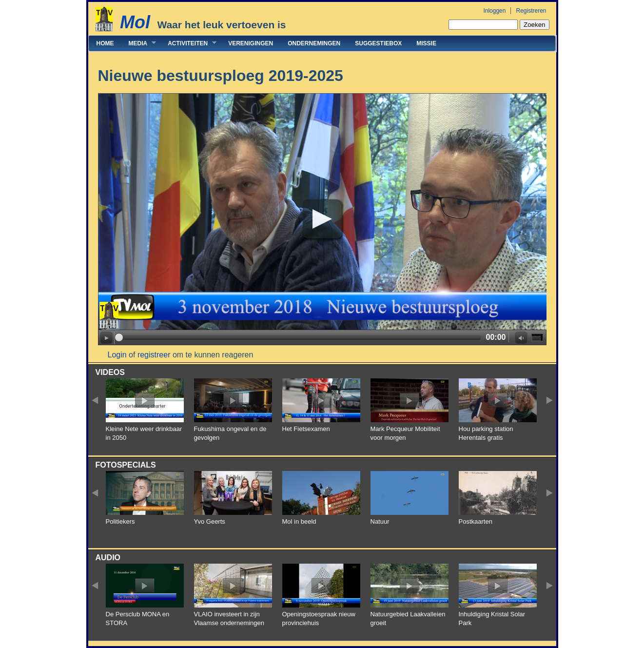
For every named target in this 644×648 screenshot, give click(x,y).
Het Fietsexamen (306, 429)
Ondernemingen (314, 43)
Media (139, 43)
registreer (154, 355)
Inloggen (494, 11)
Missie (426, 43)
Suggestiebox (378, 43)
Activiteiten (188, 43)
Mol (135, 22)
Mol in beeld (299, 521)
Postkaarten (476, 521)
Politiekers (120, 521)
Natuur (380, 521)
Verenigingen (251, 43)
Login (117, 355)
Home (105, 43)
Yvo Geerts (210, 521)
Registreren (531, 11)
